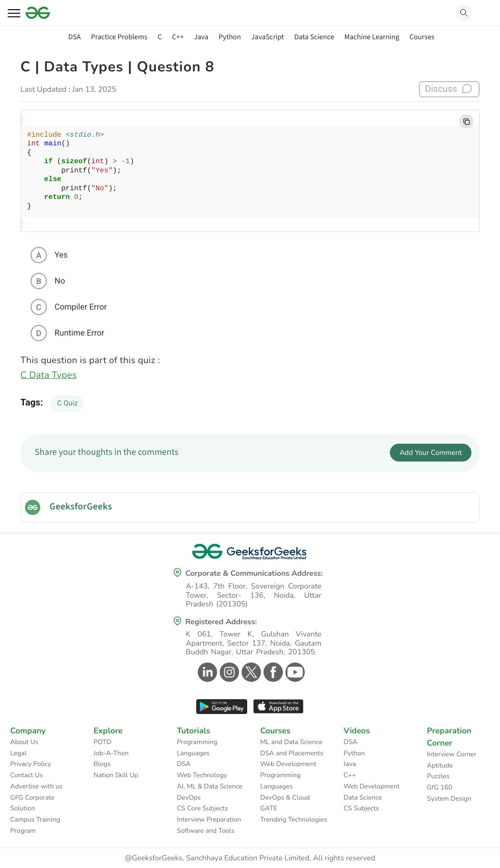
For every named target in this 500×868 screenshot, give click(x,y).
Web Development (288, 764)
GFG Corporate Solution (32, 803)
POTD (103, 742)
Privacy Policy (31, 764)
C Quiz (67, 403)
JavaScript (268, 37)
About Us (24, 742)
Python (230, 37)
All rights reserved (344, 858)
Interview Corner (452, 754)
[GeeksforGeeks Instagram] (228, 672)
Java (201, 37)
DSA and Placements (292, 753)
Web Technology (202, 775)
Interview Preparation (209, 820)
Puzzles (438, 776)
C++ (178, 37)
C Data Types (49, 375)
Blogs (102, 764)
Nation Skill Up (116, 775)
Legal (18, 753)
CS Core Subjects (202, 808)
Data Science (314, 37)
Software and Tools (206, 831)
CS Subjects (361, 808)
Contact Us (27, 775)
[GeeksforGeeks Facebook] (272, 672)
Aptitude (440, 765)
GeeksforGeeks (81, 507)
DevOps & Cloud (285, 798)
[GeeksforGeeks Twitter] (250, 672)
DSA (75, 37)
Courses (422, 37)
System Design (449, 799)
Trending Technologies (294, 820)
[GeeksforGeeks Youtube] (294, 672)
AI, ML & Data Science (210, 786)
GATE (269, 808)
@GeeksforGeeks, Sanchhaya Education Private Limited (217, 858)
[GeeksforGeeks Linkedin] (206, 672)
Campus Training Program (35, 825)
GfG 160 (440, 787)
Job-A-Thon (111, 753)
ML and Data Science (292, 742)
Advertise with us (36, 786)
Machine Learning (372, 37)
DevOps (189, 798)
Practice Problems (119, 37)
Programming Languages (197, 748)
